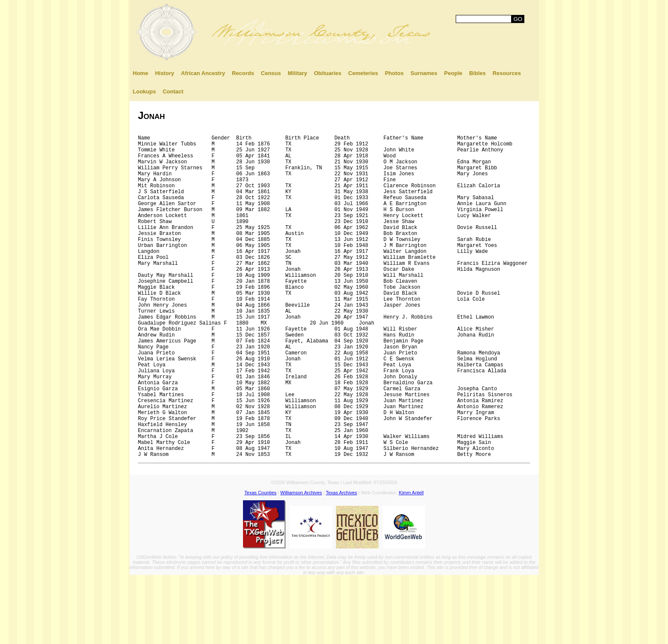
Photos (394, 73)
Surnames (424, 73)
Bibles (477, 73)
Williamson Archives (301, 562)
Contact (173, 91)
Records (243, 73)
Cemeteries (363, 73)
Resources (506, 73)
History (165, 73)
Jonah (152, 115)
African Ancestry (203, 73)
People (453, 73)
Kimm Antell (411, 562)
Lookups (145, 91)
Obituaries (328, 73)
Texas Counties (260, 562)
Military (298, 73)
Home (141, 73)
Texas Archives (341, 562)
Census (271, 73)
